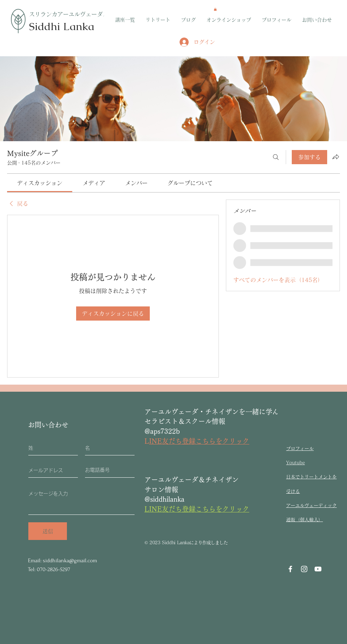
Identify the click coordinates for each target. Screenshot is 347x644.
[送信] (48, 531)
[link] (40, 183)
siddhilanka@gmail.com (70, 560)
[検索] (276, 157)
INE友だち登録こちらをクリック (199, 441)
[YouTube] (318, 569)
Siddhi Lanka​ (62, 26)
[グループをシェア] (336, 157)
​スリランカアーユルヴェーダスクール (77, 14)
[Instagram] (304, 569)
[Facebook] (290, 569)
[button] (215, 9)
